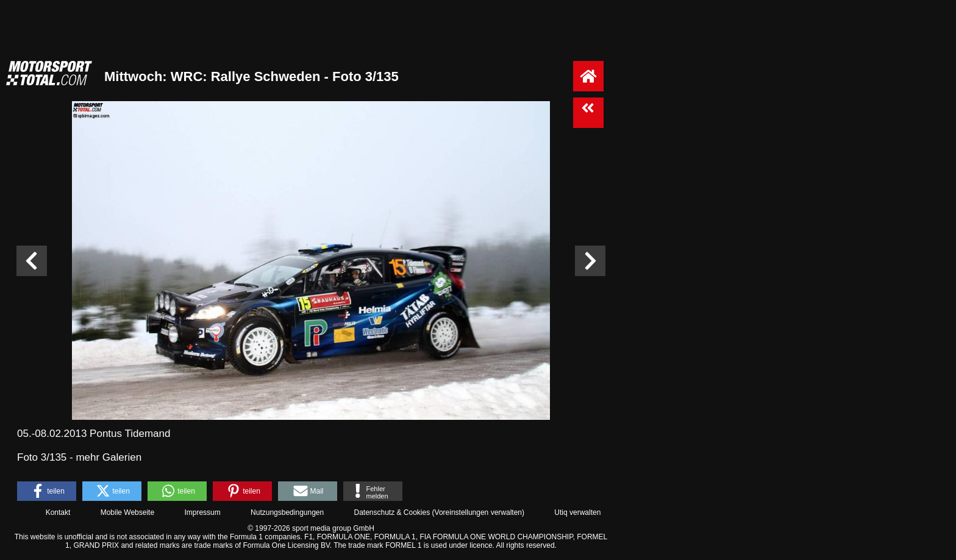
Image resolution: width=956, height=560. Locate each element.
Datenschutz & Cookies (392, 512)
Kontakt (58, 512)
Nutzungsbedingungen (287, 512)
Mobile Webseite (128, 512)
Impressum (202, 512)
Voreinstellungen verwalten (478, 512)
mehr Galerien (109, 457)
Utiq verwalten (577, 512)
